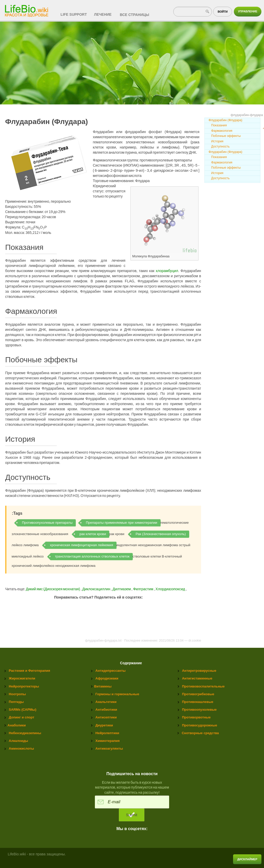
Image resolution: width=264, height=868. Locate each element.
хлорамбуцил (167, 271)
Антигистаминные (197, 678)
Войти (223, 12)
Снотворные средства (200, 733)
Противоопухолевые (199, 710)
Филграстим (143, 589)
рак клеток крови (93, 534)
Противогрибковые (198, 694)
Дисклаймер (247, 859)
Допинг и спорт (22, 717)
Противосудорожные (200, 725)
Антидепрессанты (110, 671)
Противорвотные (196, 717)
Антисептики (106, 717)
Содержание (131, 663)
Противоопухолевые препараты (47, 523)
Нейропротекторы (24, 686)
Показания (219, 125)
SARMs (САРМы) (23, 710)
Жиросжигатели (22, 678)
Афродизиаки (107, 678)
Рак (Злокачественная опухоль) (161, 534)
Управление (248, 11)
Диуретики (104, 725)
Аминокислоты (21, 748)
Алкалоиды (18, 741)
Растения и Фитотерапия (29, 671)
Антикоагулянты (109, 748)
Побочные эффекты (226, 136)
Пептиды (16, 702)
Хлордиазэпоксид (171, 589)
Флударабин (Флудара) (225, 120)
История (217, 141)
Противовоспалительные (203, 686)
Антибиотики (106, 710)
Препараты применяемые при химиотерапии (122, 523)
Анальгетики (106, 702)
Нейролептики (107, 733)
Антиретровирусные (199, 671)
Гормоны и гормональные (117, 694)
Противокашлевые (198, 702)
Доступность (220, 146)
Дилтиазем (122, 589)
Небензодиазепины (25, 733)
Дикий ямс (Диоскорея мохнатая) (53, 589)
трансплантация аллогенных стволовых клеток (92, 556)
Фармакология (222, 131)
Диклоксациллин (97, 589)
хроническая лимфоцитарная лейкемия (81, 545)
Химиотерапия (108, 741)
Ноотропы (17, 694)
